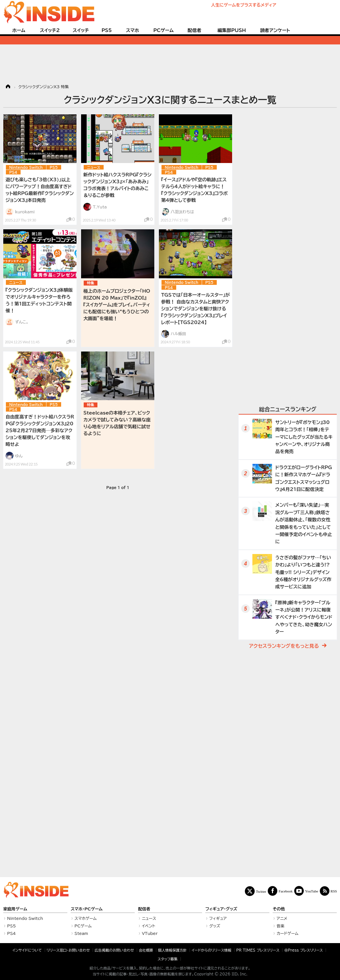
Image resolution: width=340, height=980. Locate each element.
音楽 (280, 926)
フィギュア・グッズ (221, 909)
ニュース (94, 167)
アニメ (282, 918)
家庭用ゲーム (15, 909)
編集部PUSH (232, 30)
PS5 (107, 30)
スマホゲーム (86, 918)
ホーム (19, 30)
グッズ (215, 926)
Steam (81, 933)
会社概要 (146, 950)
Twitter (261, 891)
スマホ (132, 30)
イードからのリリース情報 (212, 950)
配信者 (195, 30)
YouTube (312, 891)
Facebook (286, 891)
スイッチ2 (50, 30)
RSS (334, 891)
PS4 (13, 172)
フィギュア (218, 918)
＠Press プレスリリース (303, 950)
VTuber (150, 933)
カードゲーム (288, 933)
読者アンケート (275, 30)
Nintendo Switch (26, 167)
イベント (149, 926)
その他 (279, 909)
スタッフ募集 (168, 959)
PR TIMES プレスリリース (258, 950)
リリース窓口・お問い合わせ (68, 950)
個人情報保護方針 (172, 950)
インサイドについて (27, 950)
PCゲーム (163, 30)
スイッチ (81, 30)
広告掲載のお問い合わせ (114, 950)
